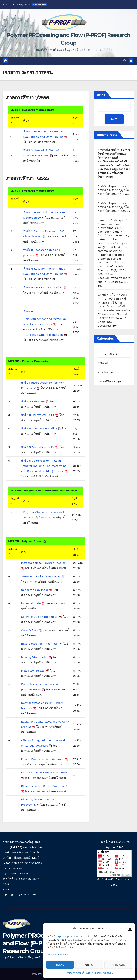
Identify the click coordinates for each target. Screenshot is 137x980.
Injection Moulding (41, 429)
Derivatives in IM (40, 447)
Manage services (58, 955)
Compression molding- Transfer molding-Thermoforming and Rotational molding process (45, 466)
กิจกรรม (103, 363)
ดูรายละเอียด (118, 965)
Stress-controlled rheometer (43, 576)
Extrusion (35, 402)
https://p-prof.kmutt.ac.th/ (72, 936)
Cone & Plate (32, 630)
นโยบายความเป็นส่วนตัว (99, 973)
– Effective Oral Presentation (45, 335)
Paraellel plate (33, 603)
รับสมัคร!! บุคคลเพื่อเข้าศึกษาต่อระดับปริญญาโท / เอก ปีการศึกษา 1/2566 (114, 190)
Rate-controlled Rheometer (42, 644)
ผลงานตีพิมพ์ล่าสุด (109, 382)
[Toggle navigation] (66, 61)
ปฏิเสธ (89, 965)
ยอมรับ (60, 965)
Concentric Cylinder (36, 590)
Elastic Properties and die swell (44, 759)
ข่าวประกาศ (105, 373)
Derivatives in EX (40, 415)
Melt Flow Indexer (35, 671)
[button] (130, 929)
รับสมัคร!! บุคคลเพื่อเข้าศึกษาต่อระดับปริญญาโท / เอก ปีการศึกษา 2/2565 (114, 207)
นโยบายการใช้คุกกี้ (74, 973)
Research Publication (45, 288)
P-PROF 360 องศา (110, 354)
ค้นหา (101, 95)
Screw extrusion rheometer (42, 617)
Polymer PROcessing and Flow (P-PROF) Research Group (32, 943)
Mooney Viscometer (36, 657)
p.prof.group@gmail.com (19, 895)
